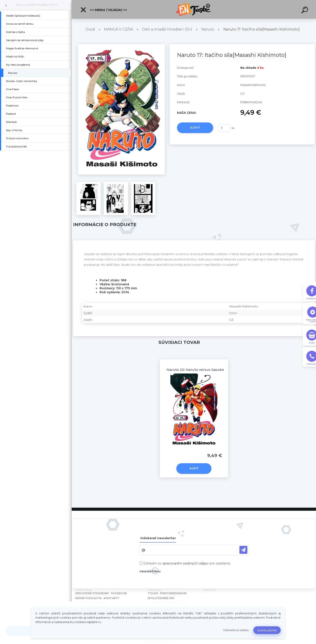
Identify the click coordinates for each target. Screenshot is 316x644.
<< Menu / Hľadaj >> (104, 10)
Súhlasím (267, 630)
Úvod (90, 29)
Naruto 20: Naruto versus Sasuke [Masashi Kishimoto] (213, 370)
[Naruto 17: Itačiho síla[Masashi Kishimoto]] (121, 46)
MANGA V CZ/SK (118, 29)
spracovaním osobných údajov (186, 563)
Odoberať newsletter (158, 538)
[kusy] (224, 128)
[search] (305, 11)
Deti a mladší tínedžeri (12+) (37, 5)
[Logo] (194, 9)
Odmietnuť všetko (236, 630)
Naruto (208, 29)
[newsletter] (243, 550)
